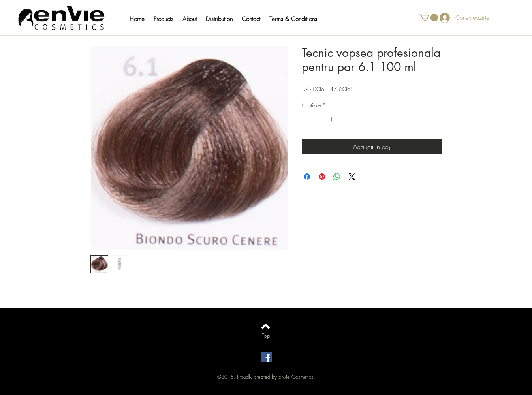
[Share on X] (352, 177)
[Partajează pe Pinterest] (322, 177)
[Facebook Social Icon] (267, 357)
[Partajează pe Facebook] (307, 177)
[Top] (266, 336)
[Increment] (332, 119)
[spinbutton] (320, 119)
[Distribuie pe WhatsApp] (337, 177)
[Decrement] (308, 119)
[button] (167, 19)
